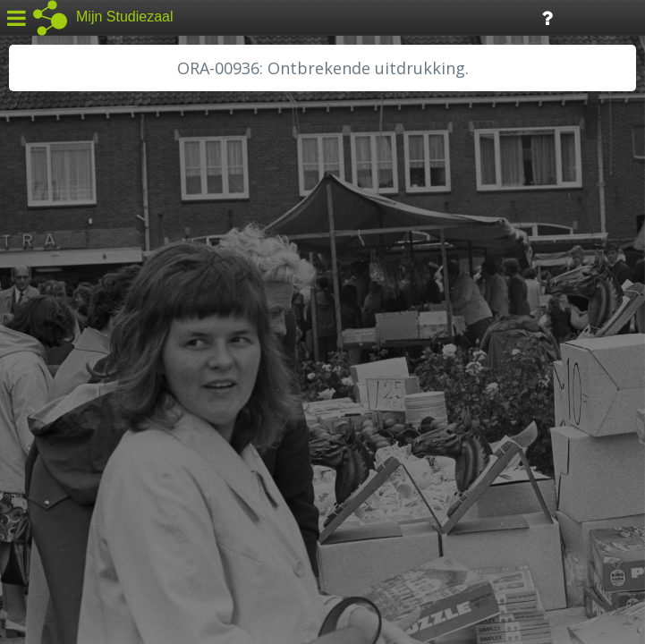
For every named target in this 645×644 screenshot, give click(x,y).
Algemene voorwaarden (90, 533)
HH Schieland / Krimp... (92, 367)
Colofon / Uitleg (210, 511)
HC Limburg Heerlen (85, 306)
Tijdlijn (304, 17)
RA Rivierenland (70, 427)
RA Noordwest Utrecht (93, 407)
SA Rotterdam (66, 447)
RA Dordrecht (64, 386)
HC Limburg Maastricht (93, 326)
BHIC (38, 266)
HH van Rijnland (71, 346)
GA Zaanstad (62, 286)
